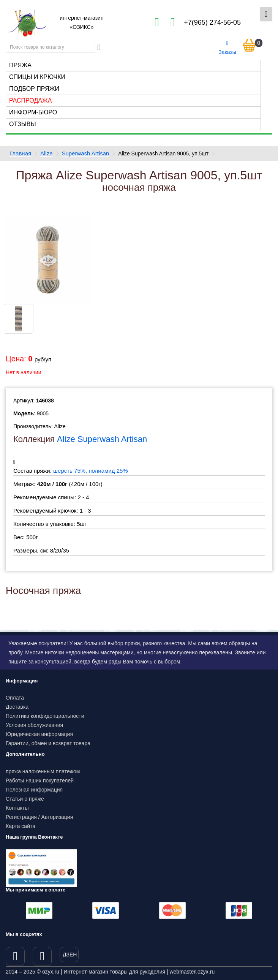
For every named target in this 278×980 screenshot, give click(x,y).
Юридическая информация (39, 734)
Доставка (17, 707)
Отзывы (23, 124)
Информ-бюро (33, 112)
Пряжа (20, 65)
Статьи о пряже (25, 799)
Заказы (227, 48)
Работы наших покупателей (40, 781)
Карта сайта (21, 826)
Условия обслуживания (34, 725)
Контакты (17, 808)
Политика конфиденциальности (45, 716)
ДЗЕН (70, 955)
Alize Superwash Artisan (102, 439)
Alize (47, 153)
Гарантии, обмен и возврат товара (48, 743)
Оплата (15, 698)
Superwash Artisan (85, 153)
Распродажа (30, 101)
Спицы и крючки (37, 77)
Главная (20, 153)
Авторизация (57, 817)
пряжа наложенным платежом (43, 771)
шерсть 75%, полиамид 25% (91, 471)
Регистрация (21, 817)
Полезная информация (34, 790)
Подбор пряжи (34, 89)
